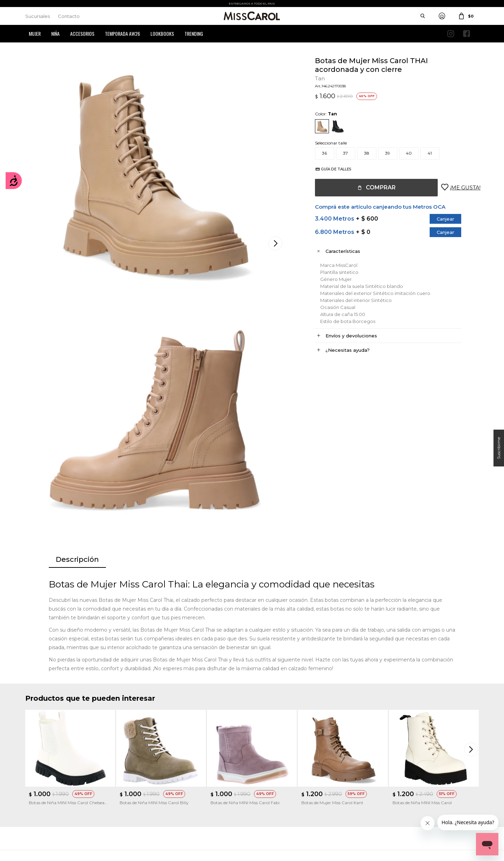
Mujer (35, 33)
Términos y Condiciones (166, 778)
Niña (55, 33)
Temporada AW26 (122, 33)
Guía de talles (329, 169)
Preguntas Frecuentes (164, 799)
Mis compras (38, 778)
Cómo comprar (158, 767)
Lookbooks (162, 33)
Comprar (374, 187)
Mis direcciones (40, 788)
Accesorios (82, 33)
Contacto (69, 16)
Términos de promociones (168, 788)
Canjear (438, 219)
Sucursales (38, 16)
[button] (472, 583)
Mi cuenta (35, 767)
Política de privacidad (281, 778)
